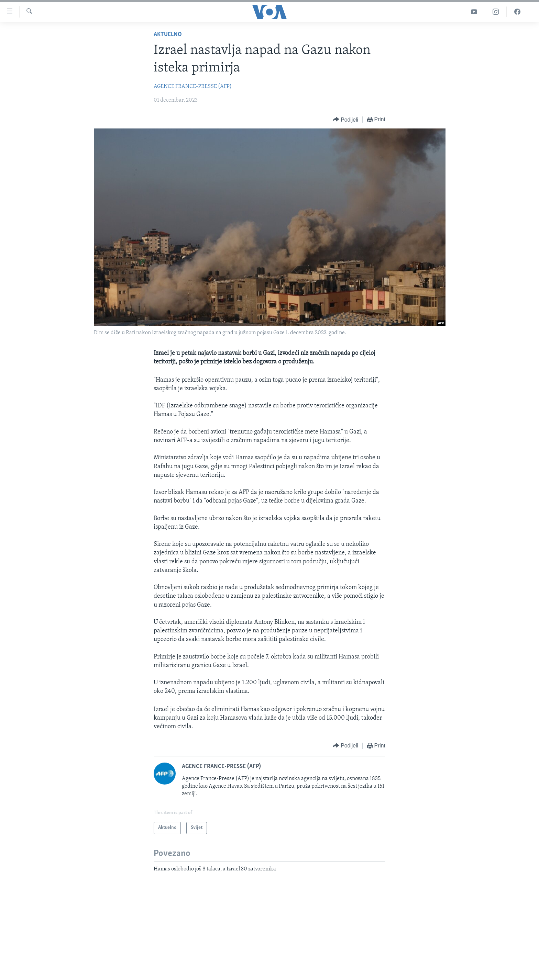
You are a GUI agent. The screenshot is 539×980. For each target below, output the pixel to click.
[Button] (345, 120)
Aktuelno (168, 35)
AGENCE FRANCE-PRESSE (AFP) (193, 87)
